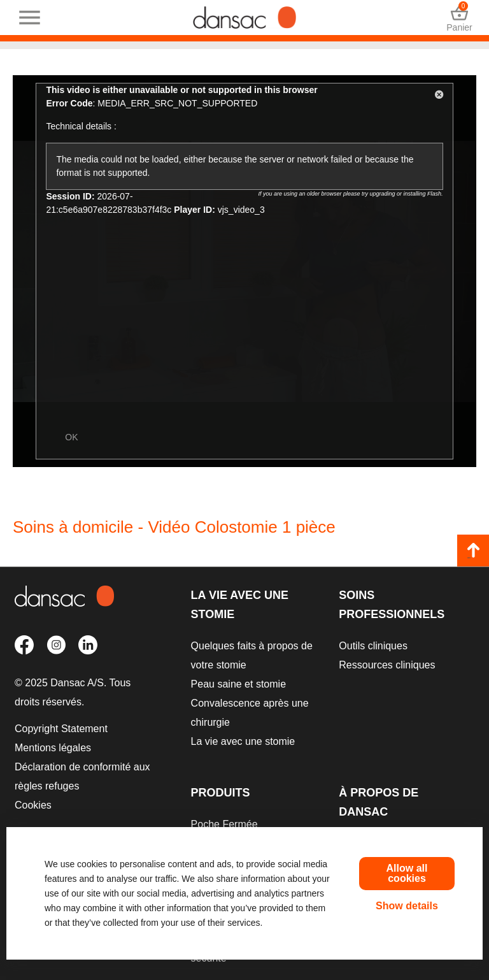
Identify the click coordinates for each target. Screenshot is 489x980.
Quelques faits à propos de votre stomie (252, 655)
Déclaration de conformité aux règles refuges (82, 776)
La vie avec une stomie (240, 605)
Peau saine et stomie (238, 684)
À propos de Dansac (379, 802)
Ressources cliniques (387, 665)
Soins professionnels (392, 605)
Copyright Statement (61, 729)
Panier (459, 18)
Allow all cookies (407, 873)
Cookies (33, 805)
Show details (407, 906)
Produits (221, 793)
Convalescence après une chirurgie (250, 713)
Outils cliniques (373, 646)
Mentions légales (53, 748)
